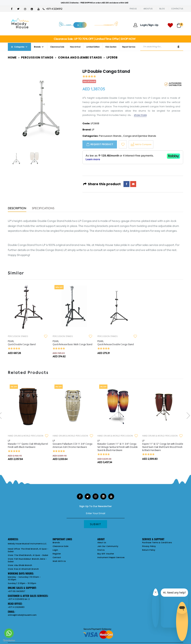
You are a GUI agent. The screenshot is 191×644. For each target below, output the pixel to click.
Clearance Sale (57, 47)
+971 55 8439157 (17, 591)
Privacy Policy (149, 546)
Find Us (101, 550)
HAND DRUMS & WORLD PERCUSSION (26, 436)
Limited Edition (93, 47)
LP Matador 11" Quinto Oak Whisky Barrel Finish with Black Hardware (28, 444)
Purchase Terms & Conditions (157, 543)
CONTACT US (177, 9)
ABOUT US (148, 9)
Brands (37, 47)
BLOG (162, 9)
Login (55, 550)
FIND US (133, 9)
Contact (57, 557)
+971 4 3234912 (53, 9)
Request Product (102, 144)
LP (93, 130)
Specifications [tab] (43, 209)
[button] (180, 24)
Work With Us (59, 561)
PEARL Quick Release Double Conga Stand (116, 343)
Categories (18, 47)
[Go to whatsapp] (9, 633)
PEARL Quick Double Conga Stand (22, 343)
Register (57, 554)
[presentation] (188, 416)
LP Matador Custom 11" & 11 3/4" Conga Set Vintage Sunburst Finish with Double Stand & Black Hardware (118, 445)
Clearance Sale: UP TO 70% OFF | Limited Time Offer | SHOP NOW (94, 39)
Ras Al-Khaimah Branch (26, 569)
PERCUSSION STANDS (18, 336)
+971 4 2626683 (16, 607)
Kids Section (111, 47)
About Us (102, 543)
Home (12, 57)
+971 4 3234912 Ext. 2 (19, 599)
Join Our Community (108, 546)
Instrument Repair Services (111, 557)
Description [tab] (17, 209)
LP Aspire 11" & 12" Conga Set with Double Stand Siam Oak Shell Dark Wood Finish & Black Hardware (163, 445)
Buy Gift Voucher (106, 554)
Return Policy (149, 550)
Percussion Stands (37, 57)
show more (140, 115)
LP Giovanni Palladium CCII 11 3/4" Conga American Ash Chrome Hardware (72, 444)
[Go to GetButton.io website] (9, 640)
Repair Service (129, 47)
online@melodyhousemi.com (22, 615)
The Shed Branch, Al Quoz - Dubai (28, 550)
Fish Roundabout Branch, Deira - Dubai (27, 560)
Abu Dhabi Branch (23, 565)
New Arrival (75, 47)
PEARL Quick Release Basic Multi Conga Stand (72, 343)
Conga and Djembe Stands (80, 57)
